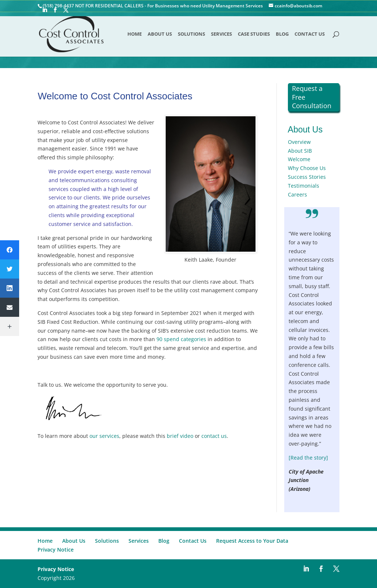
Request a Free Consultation (312, 97)
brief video (180, 436)
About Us (160, 34)
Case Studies (254, 34)
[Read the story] (308, 458)
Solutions (191, 34)
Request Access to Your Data (252, 541)
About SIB (300, 151)
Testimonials (304, 186)
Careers (297, 194)
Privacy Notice (56, 550)
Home (135, 34)
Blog (282, 34)
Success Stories (307, 177)
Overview (299, 142)
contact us (214, 436)
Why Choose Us (307, 168)
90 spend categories (181, 339)
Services (221, 34)
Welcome (299, 159)
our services (104, 436)
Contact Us (310, 34)
